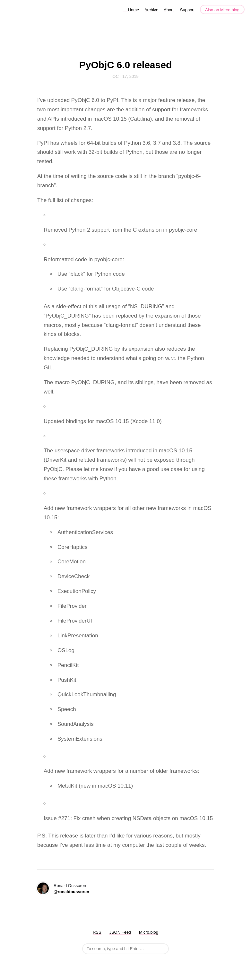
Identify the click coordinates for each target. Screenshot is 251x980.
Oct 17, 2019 (125, 76)
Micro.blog (149, 932)
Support (187, 10)
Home (131, 10)
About (169, 10)
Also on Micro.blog (222, 10)
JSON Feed (120, 932)
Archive (151, 10)
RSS (97, 932)
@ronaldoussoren (71, 892)
